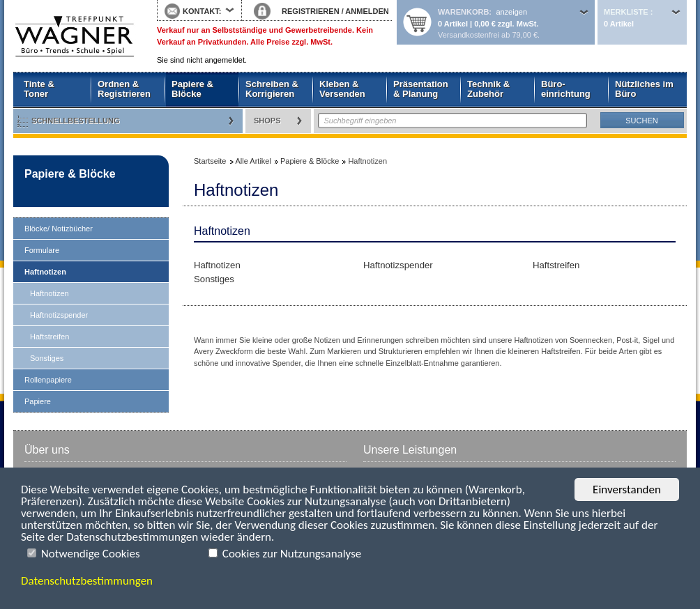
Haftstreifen (50, 337)
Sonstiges (47, 358)
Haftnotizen (45, 272)
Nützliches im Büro (644, 89)
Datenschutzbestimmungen (87, 581)
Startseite (75, 36)
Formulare (42, 250)
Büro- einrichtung (566, 89)
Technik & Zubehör (488, 89)
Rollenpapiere (48, 380)
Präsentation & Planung (421, 89)
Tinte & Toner (39, 89)
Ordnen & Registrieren (124, 89)
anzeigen (511, 12)
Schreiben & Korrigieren (272, 89)
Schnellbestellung (76, 121)
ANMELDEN (367, 11)
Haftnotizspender (59, 315)
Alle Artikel (253, 161)
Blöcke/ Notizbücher (59, 229)
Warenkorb (463, 12)
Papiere (38, 401)
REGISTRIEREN (311, 11)
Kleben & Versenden (342, 89)
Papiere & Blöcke (192, 89)
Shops (267, 121)
